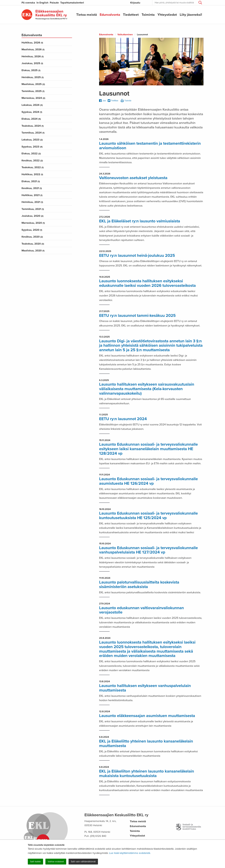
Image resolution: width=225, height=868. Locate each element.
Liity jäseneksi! (191, 15)
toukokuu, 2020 (33, 244)
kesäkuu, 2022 (32, 160)
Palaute (54, 3)
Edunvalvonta (110, 15)
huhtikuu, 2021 (32, 195)
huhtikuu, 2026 (32, 43)
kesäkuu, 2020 (32, 237)
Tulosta (126, 101)
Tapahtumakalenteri (72, 3)
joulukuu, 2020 (32, 216)
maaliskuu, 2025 (33, 84)
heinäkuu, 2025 (33, 77)
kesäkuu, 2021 (32, 188)
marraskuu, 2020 (33, 223)
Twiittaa (113, 101)
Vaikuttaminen (125, 35)
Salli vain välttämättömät (83, 862)
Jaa (102, 101)
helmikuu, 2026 (33, 56)
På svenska (28, 3)
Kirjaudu (135, 3)
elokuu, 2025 (31, 70)
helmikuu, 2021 (32, 202)
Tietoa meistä (87, 15)
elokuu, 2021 (31, 181)
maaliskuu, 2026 (33, 49)
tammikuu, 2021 (33, 209)
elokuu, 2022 (31, 153)
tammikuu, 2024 (33, 133)
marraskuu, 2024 (33, 98)
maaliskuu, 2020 (33, 251)
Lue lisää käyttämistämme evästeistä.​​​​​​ (130, 853)
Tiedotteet (131, 15)
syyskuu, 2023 (32, 147)
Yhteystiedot (167, 15)
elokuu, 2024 (31, 119)
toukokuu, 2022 (33, 167)
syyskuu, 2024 (32, 112)
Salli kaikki (35, 862)
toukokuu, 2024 (33, 126)
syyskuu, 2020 (32, 230)
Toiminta (148, 15)
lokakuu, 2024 (32, 105)
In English (42, 3)
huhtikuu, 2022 (32, 174)
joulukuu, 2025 (32, 63)
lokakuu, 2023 (32, 140)
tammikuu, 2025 (33, 91)
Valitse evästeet (56, 862)
